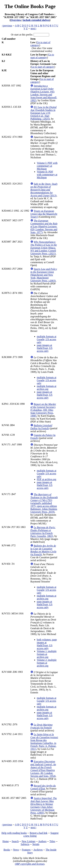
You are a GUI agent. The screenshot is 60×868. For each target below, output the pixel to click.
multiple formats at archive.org (47, 388)
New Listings (28, 841)
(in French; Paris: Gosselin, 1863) (43, 532)
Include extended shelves (36, 20)
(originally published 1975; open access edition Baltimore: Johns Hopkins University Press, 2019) (44, 503)
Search (15, 841)
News (16, 850)
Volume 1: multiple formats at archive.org (47, 654)
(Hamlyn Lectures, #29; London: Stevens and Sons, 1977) (44, 226)
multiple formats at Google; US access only (47, 339)
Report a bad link (39, 833)
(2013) (44, 190)
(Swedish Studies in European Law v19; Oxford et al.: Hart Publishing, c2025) (43, 113)
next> (34, 28)
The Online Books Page (30, 6)
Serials (36, 844)
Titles (52, 841)
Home (6, 841)
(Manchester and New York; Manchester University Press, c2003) (44, 275)
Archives (38, 850)
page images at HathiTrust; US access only (45, 348)
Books (7, 850)
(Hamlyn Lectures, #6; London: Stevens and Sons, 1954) (43, 769)
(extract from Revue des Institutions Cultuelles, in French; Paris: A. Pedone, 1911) (44, 742)
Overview (16, 20)
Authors (42, 841)
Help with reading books (14, 833)
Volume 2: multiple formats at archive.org (47, 663)
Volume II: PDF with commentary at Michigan (47, 175)
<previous (7, 26)
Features (26, 850)
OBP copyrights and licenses (30, 864)
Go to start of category (42, 56)
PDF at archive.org (46, 479)
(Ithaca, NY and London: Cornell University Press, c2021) (44, 248)
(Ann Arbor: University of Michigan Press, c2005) (44, 806)
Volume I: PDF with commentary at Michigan (47, 166)
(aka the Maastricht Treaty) (44, 214)
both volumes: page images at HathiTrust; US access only (47, 644)
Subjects (25, 844)
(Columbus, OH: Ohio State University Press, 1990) (43, 410)
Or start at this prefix (22, 35)
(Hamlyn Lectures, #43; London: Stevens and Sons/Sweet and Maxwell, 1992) (44, 93)
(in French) (41, 427)
